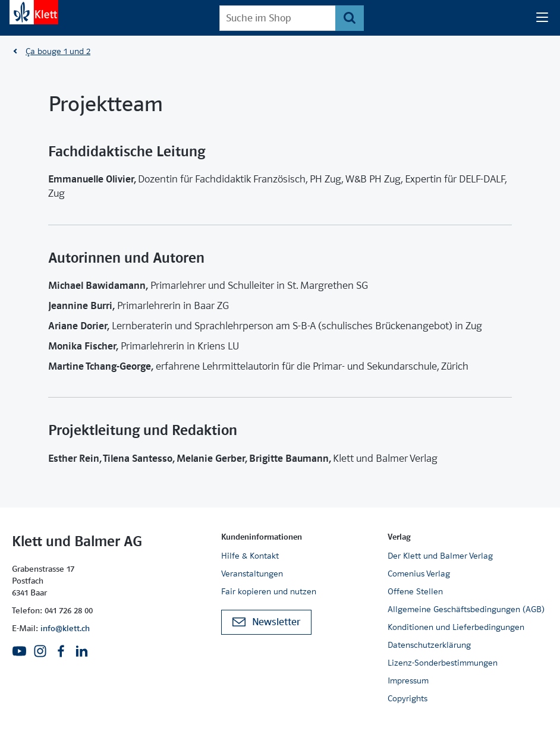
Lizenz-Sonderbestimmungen (443, 663)
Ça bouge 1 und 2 (58, 51)
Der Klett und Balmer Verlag (440, 556)
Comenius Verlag (419, 574)
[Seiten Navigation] (542, 18)
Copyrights (408, 698)
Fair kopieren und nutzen (269, 591)
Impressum (408, 680)
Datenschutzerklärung (429, 645)
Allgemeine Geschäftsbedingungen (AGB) (466, 609)
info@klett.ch (65, 628)
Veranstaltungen (252, 574)
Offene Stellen (415, 591)
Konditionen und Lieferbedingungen (456, 627)
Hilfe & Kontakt (250, 556)
